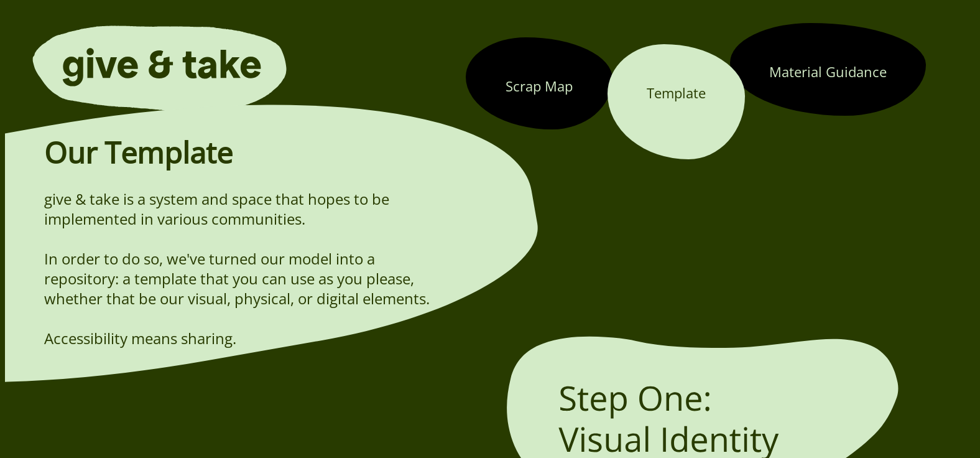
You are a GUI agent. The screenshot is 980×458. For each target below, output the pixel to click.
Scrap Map (539, 86)
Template (676, 93)
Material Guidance (828, 72)
